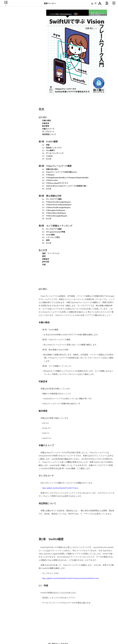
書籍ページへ (50, 3)
